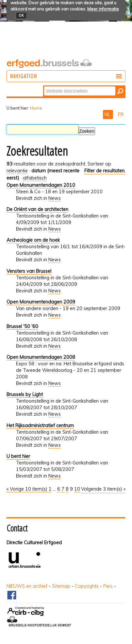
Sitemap (61, 586)
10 (77, 489)
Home (36, 108)
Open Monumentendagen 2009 (41, 302)
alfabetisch (35, 178)
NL (108, 114)
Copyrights (87, 586)
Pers (108, 586)
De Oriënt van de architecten (37, 209)
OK (21, 15)
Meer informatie (103, 9)
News (55, 198)
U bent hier (18, 456)
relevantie (17, 171)
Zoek (44, 86)
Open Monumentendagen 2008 (41, 357)
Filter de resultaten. (105, 171)
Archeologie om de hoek (33, 240)
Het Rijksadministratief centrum (40, 426)
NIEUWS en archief (27, 586)
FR (121, 114)
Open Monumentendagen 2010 (41, 185)
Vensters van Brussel (29, 271)
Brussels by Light (25, 394)
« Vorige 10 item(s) (28, 489)
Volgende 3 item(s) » (103, 489)
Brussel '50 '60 (22, 326)
